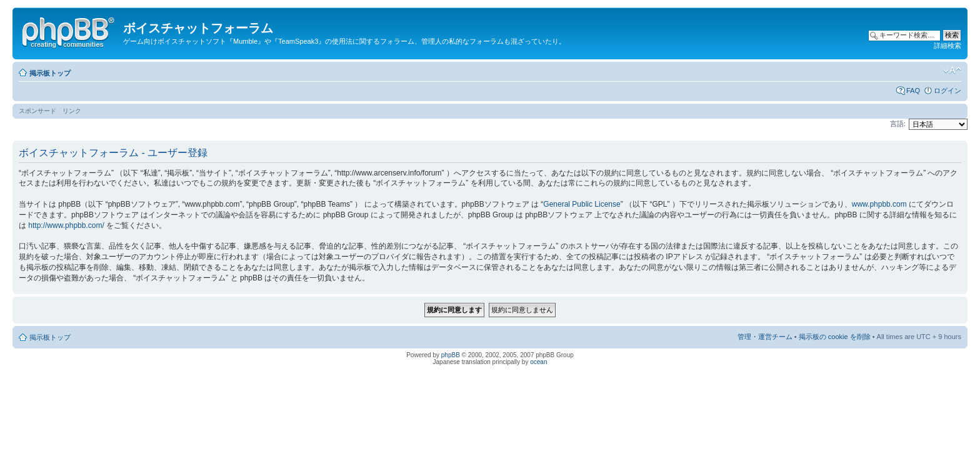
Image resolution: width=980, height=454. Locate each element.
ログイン (947, 91)
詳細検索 (947, 46)
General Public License (582, 204)
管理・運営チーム (765, 337)
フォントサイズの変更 (952, 71)
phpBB (451, 355)
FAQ (913, 91)
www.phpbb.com (879, 204)
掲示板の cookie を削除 (835, 337)
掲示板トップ (50, 73)
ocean (538, 362)
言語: (898, 124)
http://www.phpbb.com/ (66, 225)
